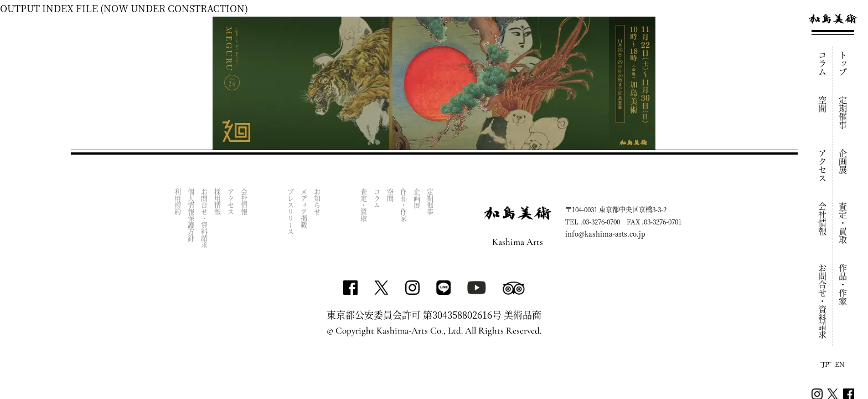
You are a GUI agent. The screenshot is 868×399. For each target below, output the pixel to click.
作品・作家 (843, 285)
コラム (823, 63)
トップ (843, 63)
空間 (823, 104)
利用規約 (178, 202)
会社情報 (823, 219)
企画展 (843, 162)
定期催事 (843, 112)
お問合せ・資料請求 (823, 301)
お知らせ (317, 202)
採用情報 (218, 202)
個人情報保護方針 (191, 215)
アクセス (823, 166)
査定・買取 (843, 223)
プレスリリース (291, 212)
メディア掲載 (304, 208)
